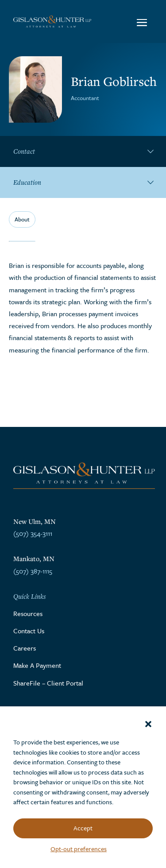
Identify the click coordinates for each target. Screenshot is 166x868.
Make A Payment (37, 665)
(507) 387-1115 (33, 571)
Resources (28, 613)
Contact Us (29, 631)
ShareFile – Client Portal (48, 683)
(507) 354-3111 (33, 533)
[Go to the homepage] (52, 21)
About (22, 219)
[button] (148, 724)
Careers (25, 648)
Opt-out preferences (79, 849)
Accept (83, 828)
